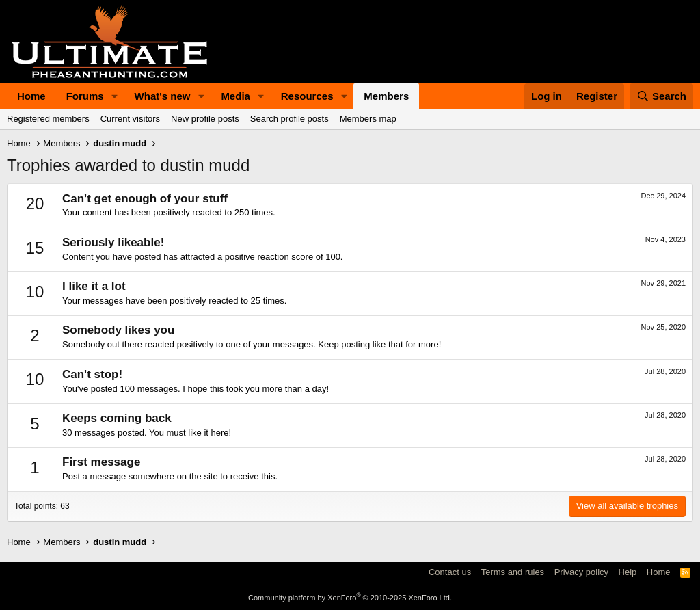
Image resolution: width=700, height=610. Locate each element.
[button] (115, 96)
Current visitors (130, 119)
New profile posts (205, 119)
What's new (163, 96)
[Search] (662, 96)
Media (235, 96)
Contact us (450, 572)
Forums (85, 96)
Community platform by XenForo (350, 598)
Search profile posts (290, 119)
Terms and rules (513, 572)
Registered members (48, 119)
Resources (307, 96)
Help (628, 572)
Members (386, 96)
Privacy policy (581, 572)
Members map (368, 119)
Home (31, 96)
